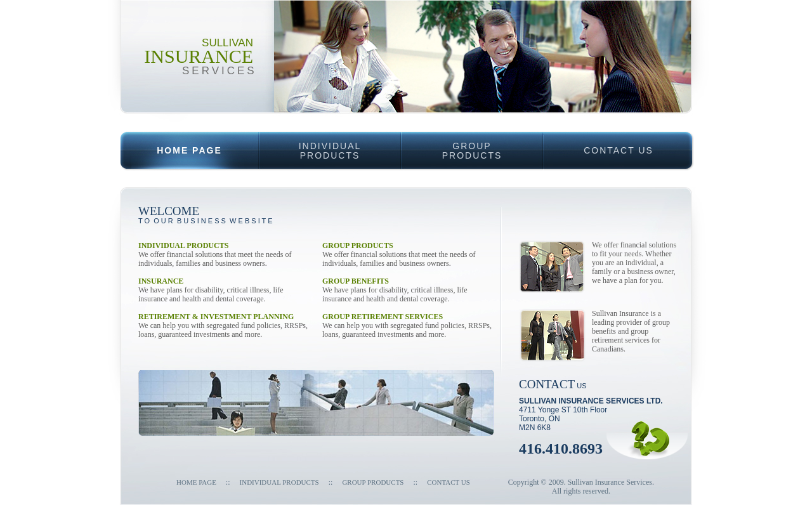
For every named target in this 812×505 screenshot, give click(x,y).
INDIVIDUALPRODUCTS (310, 146)
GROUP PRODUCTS (373, 482)
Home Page (196, 482)
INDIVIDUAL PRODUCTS (279, 482)
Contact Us (449, 482)
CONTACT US (598, 143)
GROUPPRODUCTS (451, 146)
